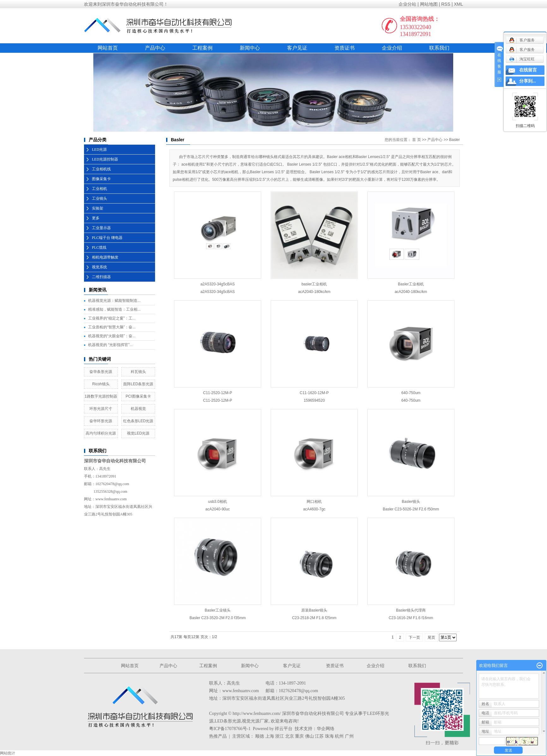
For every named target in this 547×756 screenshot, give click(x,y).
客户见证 (297, 48)
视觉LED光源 (138, 433)
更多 (96, 218)
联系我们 (439, 48)
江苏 (319, 736)
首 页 (416, 140)
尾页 (431, 637)
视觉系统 (99, 267)
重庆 (299, 736)
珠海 (329, 736)
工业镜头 (99, 198)
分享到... (528, 81)
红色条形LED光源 (138, 421)
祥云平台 (284, 729)
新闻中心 (250, 48)
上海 (270, 736)
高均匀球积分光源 (101, 433)
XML (458, 4)
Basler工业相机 (411, 284)
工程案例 (202, 48)
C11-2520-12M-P (218, 393)
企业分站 (407, 4)
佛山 (310, 736)
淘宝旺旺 (522, 59)
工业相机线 (101, 169)
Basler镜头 (411, 502)
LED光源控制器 (105, 159)
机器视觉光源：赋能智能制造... (114, 301)
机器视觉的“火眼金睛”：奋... (112, 336)
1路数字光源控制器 (101, 396)
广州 (349, 736)
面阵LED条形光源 (138, 384)
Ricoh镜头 (101, 384)
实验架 (98, 208)
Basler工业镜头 (218, 610)
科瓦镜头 (138, 372)
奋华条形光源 (101, 372)
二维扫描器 (101, 277)
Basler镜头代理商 (411, 610)
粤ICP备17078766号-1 (230, 729)
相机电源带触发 (105, 257)
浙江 (280, 736)
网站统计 (8, 753)
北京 (290, 736)
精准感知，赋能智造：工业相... (114, 309)
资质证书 (345, 48)
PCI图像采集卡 (138, 396)
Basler (454, 140)
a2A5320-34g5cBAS (218, 284)
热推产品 (218, 736)
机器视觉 (138, 409)
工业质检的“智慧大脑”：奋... (112, 327)
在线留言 (528, 70)
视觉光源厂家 (255, 721)
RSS (446, 4)
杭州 (339, 736)
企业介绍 (392, 48)
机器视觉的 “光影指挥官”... (110, 345)
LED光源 (99, 149)
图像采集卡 (101, 179)
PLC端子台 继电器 (107, 238)
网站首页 (108, 48)
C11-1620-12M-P (314, 393)
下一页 (414, 637)
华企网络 (326, 729)
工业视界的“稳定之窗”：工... (112, 318)
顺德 (260, 736)
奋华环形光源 (101, 421)
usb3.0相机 (218, 502)
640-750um (411, 393)
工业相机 (99, 189)
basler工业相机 (314, 284)
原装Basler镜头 (314, 610)
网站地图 (429, 4)
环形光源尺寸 (101, 409)
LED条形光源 (228, 721)
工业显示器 (101, 228)
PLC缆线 (99, 247)
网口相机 (314, 502)
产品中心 (155, 48)
